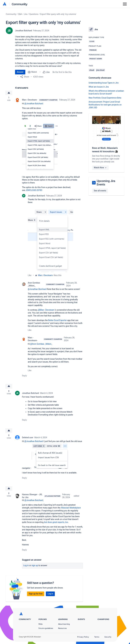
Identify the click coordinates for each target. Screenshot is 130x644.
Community (20, 4)
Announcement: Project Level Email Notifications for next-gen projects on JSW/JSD (105, 105)
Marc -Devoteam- (30, 100)
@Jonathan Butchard (34, 104)
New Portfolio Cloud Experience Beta (105, 98)
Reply (24, 376)
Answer (20, 72)
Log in (26, 566)
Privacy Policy (83, 637)
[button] (40, 147)
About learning (64, 624)
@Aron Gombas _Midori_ (41, 344)
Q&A (20, 14)
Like (30, 275)
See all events (100, 191)
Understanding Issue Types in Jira (104, 83)
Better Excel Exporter (58, 320)
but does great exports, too (56, 523)
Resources (62, 628)
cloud (92, 70)
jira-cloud (100, 70)
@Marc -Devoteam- (46, 310)
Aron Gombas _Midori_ (34, 284)
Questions (34, 14)
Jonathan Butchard (24, 31)
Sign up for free (36, 594)
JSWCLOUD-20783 (34, 190)
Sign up (35, 566)
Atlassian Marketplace (71, 508)
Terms (97, 637)
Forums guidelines (46, 628)
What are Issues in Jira (99, 87)
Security (108, 637)
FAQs (41, 624)
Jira (26, 14)
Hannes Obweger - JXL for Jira (32, 496)
